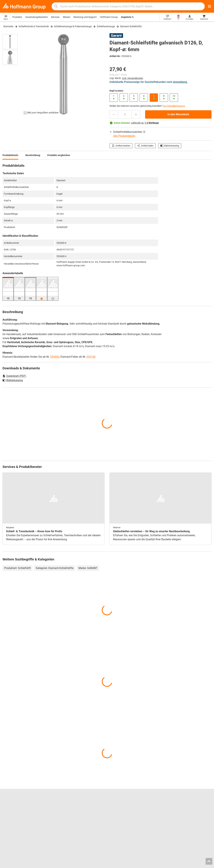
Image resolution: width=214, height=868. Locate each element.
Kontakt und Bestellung (175, 803)
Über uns (7, 810)
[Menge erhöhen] (136, 114)
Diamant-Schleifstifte (131, 26)
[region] (13, 76)
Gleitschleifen (116, 813)
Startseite (8, 26)
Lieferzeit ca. (145, 123)
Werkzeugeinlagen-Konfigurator (72, 813)
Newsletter (169, 817)
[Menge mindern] (114, 114)
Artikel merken (121, 146)
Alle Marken (9, 827)
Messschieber (117, 810)
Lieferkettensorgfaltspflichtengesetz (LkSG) (186, 820)
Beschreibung (33, 155)
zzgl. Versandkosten (133, 78)
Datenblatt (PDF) (14, 376)
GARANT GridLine (12, 820)
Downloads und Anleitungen (178, 813)
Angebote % (127, 17)
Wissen (67, 17)
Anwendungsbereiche (36, 17)
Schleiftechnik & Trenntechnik (34, 26)
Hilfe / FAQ (169, 806)
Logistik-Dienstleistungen (69, 824)
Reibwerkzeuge (117, 803)
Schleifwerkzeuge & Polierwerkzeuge (73, 26)
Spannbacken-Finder (67, 810)
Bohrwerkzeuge (118, 806)
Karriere (7, 803)
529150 (91, 357)
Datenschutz (194, 864)
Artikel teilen (145, 146)
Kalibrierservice (64, 820)
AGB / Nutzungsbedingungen (171, 864)
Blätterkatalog (170, 146)
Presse (6, 813)
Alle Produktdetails (124, 136)
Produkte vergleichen (59, 155)
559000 (55, 357)
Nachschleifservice (66, 817)
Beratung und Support (85, 17)
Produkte (17, 17)
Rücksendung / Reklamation (178, 810)
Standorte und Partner (14, 806)
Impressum (148, 864)
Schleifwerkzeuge (106, 26)
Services (55, 17)
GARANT (7, 817)
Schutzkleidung (117, 820)
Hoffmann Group (109, 17)
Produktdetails (10, 155)
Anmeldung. (180, 82)
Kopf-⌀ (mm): (117, 91)
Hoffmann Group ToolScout (70, 806)
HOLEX (6, 824)
